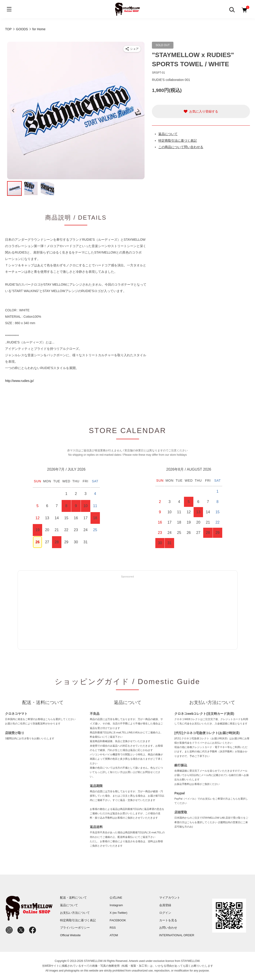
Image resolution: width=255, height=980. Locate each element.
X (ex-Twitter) (118, 913)
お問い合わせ (168, 928)
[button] (14, 188)
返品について (168, 134)
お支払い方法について (75, 913)
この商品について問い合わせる (181, 147)
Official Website (70, 935)
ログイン (165, 913)
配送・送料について (73, 898)
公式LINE (116, 898)
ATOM (114, 935)
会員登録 (165, 905)
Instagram (116, 905)
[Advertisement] (128, 613)
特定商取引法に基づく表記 (178, 141)
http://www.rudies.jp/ (19, 381)
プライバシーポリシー (75, 928)
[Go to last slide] (14, 110)
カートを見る (168, 920)
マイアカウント (170, 898)
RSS (113, 928)
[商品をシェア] (132, 49)
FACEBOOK (118, 920)
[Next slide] (138, 110)
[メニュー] (9, 9)
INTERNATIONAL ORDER (177, 935)
